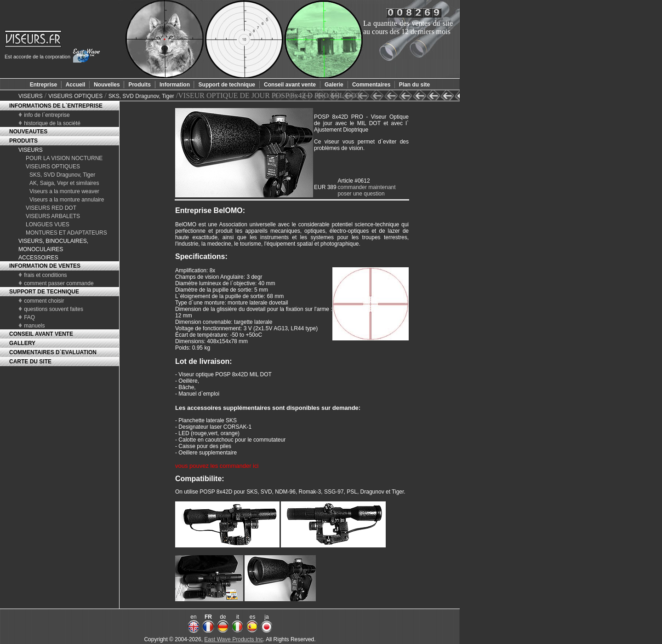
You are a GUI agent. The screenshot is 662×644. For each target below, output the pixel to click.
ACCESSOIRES (38, 258)
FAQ (29, 317)
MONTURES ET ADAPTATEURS (66, 233)
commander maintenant (367, 187)
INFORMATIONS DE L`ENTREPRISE (56, 106)
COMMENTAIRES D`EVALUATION (53, 352)
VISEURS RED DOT (51, 208)
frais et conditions (45, 275)
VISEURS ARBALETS (53, 216)
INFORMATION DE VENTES (45, 266)
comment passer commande (59, 283)
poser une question (361, 194)
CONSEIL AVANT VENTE (41, 334)
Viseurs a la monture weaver (64, 191)
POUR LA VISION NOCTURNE (64, 158)
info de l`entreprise (47, 115)
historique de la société (52, 123)
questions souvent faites (54, 309)
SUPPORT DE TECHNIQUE (44, 292)
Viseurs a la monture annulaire (67, 200)
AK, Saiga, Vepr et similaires (64, 183)
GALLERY (22, 343)
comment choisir (44, 301)
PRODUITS (23, 141)
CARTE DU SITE (30, 362)
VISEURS (31, 96)
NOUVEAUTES (28, 132)
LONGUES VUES (48, 224)
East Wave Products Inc (234, 639)
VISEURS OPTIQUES (75, 96)
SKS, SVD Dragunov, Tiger (141, 96)
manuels (34, 326)
